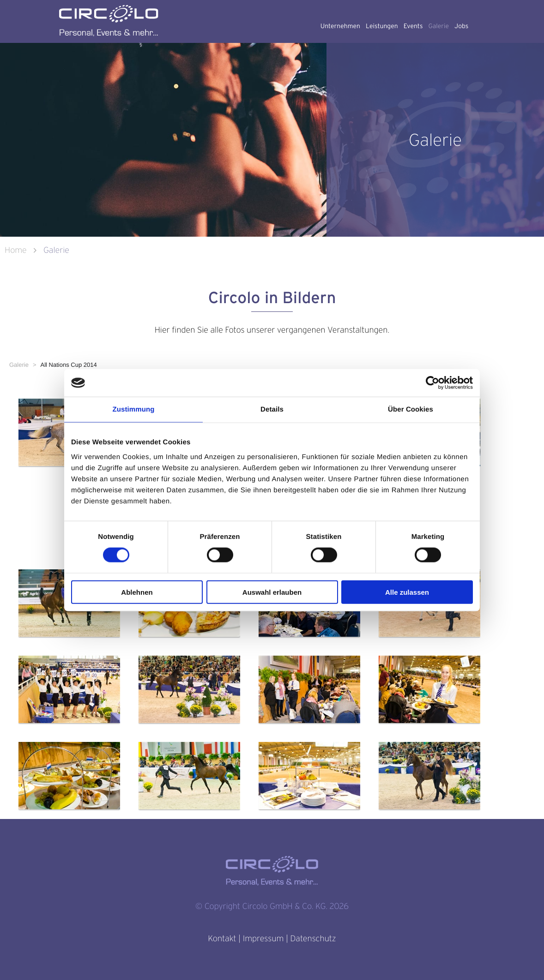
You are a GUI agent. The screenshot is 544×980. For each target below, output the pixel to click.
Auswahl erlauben (272, 592)
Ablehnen (137, 592)
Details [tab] (272, 409)
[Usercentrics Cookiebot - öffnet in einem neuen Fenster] (432, 383)
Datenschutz (313, 939)
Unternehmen (340, 26)
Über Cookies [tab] (411, 409)
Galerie (438, 26)
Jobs (461, 26)
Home (17, 250)
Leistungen (382, 26)
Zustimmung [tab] (134, 409)
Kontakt (222, 939)
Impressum (263, 939)
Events (413, 26)
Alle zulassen (407, 592)
